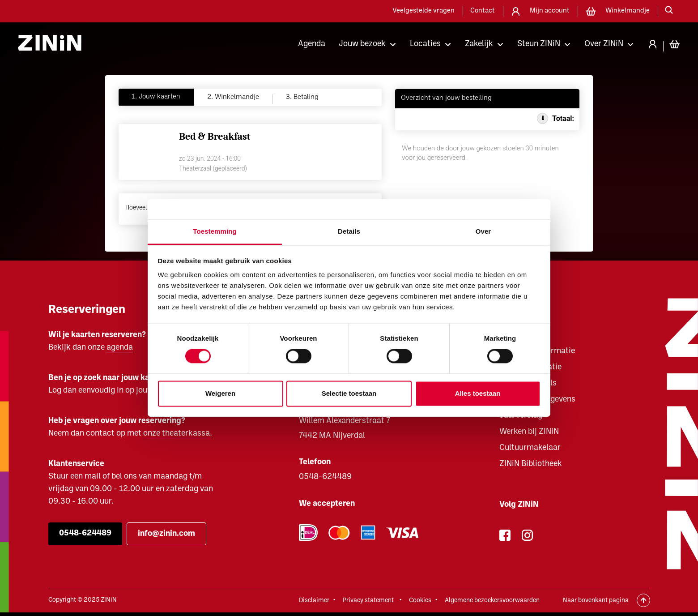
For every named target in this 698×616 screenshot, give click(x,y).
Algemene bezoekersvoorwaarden (492, 601)
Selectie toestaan (349, 393)
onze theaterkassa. (178, 434)
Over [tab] (483, 231)
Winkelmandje (628, 11)
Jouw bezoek (362, 44)
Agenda (312, 44)
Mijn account (550, 11)
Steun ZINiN (539, 44)
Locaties (425, 44)
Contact (483, 11)
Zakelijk (479, 44)
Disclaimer (314, 601)
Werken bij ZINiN (529, 432)
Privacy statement (368, 601)
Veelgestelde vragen (423, 11)
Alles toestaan (478, 393)
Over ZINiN (604, 44)
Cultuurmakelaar (530, 448)
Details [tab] (349, 231)
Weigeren (220, 393)
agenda (120, 348)
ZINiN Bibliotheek (531, 464)
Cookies (420, 601)
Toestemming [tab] (215, 231)
